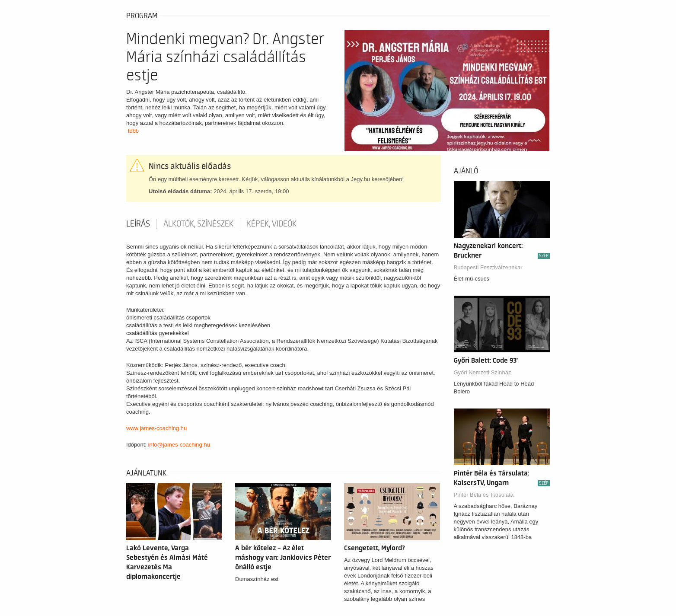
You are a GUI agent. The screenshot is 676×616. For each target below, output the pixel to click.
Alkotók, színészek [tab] (198, 224)
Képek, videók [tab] (272, 224)
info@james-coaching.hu (179, 445)
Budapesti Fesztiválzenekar (488, 267)
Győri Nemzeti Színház (483, 372)
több (133, 131)
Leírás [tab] (138, 224)
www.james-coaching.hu (156, 428)
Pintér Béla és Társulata (484, 495)
